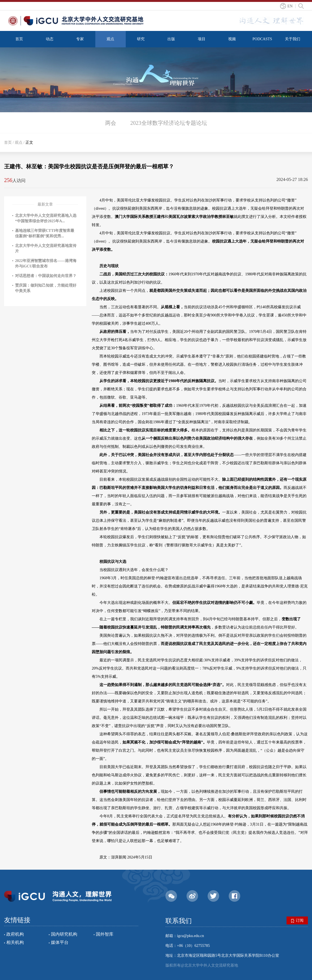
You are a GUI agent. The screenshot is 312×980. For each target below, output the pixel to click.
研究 (141, 39)
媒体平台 (60, 942)
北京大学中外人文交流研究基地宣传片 (46, 248)
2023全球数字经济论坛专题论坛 (169, 123)
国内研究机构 (64, 934)
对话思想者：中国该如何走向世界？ (46, 276)
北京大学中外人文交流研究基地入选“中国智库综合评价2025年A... (46, 218)
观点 (110, 39)
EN (290, 6)
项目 (202, 39)
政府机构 (15, 934)
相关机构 (15, 942)
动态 (50, 39)
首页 (19, 39)
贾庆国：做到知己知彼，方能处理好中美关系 (46, 288)
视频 (232, 39)
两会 (111, 123)
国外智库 (105, 934)
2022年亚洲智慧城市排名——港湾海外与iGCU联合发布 (46, 263)
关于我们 (293, 39)
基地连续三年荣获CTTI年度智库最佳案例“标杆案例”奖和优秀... (45, 233)
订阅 (297, 921)
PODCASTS (262, 39)
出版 (171, 39)
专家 (80, 39)
